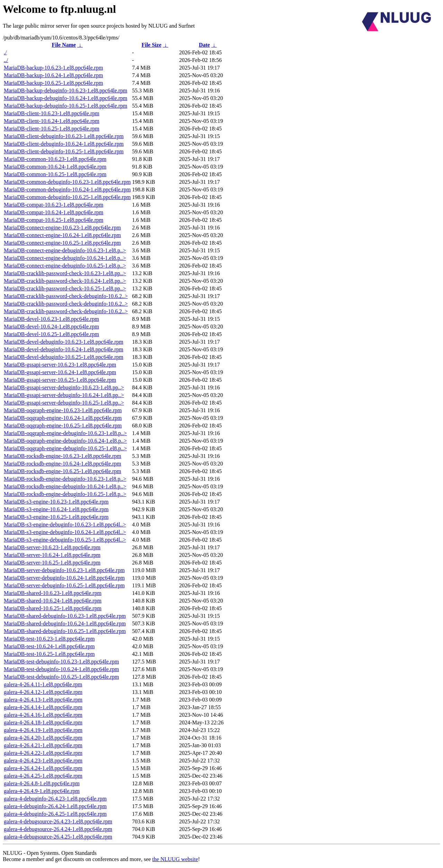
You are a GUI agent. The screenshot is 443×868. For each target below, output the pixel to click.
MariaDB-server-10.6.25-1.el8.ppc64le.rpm (52, 563)
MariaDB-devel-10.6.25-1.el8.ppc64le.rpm (51, 334)
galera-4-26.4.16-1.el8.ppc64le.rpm (43, 715)
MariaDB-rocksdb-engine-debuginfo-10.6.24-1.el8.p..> (65, 486)
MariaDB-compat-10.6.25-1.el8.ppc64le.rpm (53, 220)
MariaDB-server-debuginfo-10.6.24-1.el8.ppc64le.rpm (64, 578)
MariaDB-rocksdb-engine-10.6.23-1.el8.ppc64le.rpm (62, 456)
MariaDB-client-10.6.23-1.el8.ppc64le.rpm (52, 113)
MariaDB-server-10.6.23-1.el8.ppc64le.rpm (52, 547)
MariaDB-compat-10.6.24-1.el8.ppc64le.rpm (53, 212)
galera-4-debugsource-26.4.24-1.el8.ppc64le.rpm (58, 829)
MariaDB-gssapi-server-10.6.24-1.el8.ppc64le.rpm (60, 372)
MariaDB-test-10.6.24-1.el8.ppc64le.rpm (49, 646)
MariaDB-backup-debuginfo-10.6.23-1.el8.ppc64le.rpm (66, 91)
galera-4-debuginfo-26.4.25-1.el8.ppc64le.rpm (55, 814)
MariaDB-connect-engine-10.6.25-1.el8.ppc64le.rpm (62, 243)
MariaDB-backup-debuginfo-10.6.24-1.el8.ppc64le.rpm (66, 98)
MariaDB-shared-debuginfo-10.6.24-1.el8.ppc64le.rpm (65, 623)
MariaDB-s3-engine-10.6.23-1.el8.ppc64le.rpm (56, 502)
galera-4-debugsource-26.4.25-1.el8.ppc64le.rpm (58, 837)
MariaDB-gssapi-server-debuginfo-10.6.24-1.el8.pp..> (64, 395)
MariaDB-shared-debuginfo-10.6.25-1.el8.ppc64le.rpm (65, 631)
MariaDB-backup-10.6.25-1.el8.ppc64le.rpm (53, 83)
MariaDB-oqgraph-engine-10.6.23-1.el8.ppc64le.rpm (63, 410)
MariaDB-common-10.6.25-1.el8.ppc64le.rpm (55, 174)
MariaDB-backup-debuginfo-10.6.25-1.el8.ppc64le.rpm (66, 106)
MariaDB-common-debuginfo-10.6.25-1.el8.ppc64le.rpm (67, 197)
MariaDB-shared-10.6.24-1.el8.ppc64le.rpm (53, 601)
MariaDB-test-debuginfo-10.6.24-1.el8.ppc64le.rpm (61, 669)
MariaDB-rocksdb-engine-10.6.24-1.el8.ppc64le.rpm (62, 464)
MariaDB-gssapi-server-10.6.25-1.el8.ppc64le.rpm (60, 380)
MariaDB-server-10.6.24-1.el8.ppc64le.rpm (52, 555)
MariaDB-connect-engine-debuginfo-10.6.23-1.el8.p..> (65, 250)
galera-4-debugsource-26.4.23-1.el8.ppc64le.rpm (58, 821)
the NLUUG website (175, 859)
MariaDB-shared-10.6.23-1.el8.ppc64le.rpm (53, 593)
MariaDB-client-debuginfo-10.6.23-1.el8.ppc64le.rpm (64, 136)
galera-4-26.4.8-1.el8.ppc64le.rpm (42, 783)
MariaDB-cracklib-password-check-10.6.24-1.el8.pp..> (65, 281)
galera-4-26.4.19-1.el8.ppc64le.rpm (43, 730)
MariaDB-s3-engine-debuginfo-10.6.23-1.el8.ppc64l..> (65, 525)
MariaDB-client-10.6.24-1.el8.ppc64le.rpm (52, 121)
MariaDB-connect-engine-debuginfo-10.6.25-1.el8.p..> (65, 266)
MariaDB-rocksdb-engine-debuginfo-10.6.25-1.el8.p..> (65, 494)
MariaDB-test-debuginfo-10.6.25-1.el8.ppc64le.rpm (61, 677)
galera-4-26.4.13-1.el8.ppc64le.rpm (43, 700)
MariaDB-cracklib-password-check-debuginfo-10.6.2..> (66, 296)
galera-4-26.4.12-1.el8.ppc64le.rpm (43, 692)
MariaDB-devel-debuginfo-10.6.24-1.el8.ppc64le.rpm (64, 349)
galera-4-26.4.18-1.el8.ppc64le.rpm (43, 722)
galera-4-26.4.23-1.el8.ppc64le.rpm (43, 761)
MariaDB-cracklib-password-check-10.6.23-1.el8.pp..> (65, 273)
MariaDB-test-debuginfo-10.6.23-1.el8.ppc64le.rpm (61, 662)
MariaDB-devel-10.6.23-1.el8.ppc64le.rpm (51, 319)
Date (204, 45)
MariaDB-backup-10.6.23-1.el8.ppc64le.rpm (53, 68)
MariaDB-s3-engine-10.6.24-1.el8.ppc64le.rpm (56, 509)
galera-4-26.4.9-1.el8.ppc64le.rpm (42, 791)
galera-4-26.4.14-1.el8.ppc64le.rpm (43, 707)
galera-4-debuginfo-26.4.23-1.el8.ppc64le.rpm (55, 799)
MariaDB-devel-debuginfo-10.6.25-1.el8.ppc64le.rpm (64, 357)
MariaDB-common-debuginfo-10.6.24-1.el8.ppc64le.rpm (67, 189)
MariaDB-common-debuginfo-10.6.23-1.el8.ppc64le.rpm (67, 182)
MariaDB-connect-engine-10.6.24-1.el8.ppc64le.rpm (62, 235)
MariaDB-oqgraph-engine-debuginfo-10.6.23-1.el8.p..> (65, 433)
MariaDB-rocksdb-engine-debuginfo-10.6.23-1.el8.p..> (65, 479)
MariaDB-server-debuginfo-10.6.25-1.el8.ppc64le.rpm (64, 585)
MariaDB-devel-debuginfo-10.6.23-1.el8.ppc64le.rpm (64, 342)
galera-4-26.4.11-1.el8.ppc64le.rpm (43, 684)
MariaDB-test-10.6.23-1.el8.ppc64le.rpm (49, 639)
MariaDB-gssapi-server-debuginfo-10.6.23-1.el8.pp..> (64, 387)
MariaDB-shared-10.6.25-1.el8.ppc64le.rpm (53, 608)
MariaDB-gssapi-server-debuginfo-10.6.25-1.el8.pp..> (64, 403)
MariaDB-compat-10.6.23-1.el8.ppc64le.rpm (53, 205)
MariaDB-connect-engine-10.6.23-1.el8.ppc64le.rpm (62, 228)
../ (6, 60)
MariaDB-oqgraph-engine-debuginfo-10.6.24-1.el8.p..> (65, 441)
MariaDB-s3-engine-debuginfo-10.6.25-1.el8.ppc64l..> (65, 540)
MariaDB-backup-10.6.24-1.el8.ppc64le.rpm (53, 75)
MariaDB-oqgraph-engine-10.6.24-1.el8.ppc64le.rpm (63, 418)
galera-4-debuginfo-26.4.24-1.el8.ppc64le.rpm (55, 806)
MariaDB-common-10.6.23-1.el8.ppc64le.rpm (55, 159)
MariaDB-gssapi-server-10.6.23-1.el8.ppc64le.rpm (60, 365)
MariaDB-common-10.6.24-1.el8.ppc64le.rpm (55, 167)
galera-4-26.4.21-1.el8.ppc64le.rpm (43, 745)
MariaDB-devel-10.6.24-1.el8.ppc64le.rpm (51, 327)
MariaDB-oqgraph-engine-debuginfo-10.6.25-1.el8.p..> (65, 448)
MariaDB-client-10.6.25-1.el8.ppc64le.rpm (52, 129)
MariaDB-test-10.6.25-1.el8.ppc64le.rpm (49, 654)
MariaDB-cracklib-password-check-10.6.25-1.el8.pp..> (65, 288)
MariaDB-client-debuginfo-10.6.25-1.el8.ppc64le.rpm (64, 151)
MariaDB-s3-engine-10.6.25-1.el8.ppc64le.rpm (56, 517)
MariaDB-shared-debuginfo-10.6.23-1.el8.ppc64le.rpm (65, 616)
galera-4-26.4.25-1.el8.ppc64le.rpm (43, 776)
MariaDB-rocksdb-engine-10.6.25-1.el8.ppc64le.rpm (62, 471)
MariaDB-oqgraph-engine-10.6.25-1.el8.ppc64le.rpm (63, 426)
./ (5, 52)
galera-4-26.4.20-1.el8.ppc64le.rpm (43, 738)
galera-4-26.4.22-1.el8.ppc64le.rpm (43, 753)
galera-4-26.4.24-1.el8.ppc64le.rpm (43, 768)
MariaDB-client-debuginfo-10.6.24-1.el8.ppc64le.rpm (64, 144)
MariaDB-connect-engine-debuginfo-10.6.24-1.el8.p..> (65, 258)
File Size (151, 45)
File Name (64, 45)
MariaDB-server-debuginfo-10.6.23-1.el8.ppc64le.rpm (64, 570)
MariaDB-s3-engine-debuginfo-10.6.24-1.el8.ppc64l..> (65, 532)
